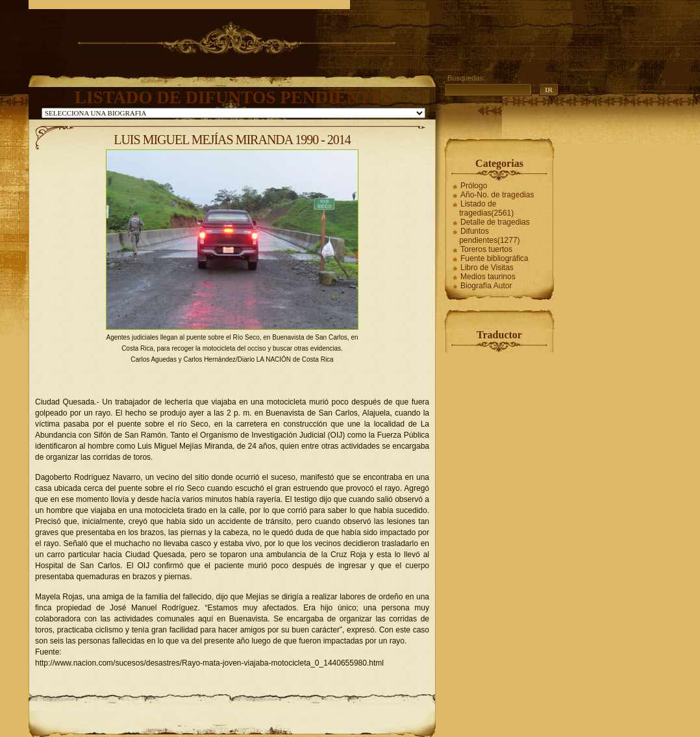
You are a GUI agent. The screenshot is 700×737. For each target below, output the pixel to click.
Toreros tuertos (486, 249)
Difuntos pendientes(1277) (489, 236)
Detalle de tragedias (495, 222)
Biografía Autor (486, 286)
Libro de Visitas (487, 268)
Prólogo (474, 186)
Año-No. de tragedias (497, 195)
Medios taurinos (488, 277)
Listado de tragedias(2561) (486, 208)
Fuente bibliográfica (494, 258)
